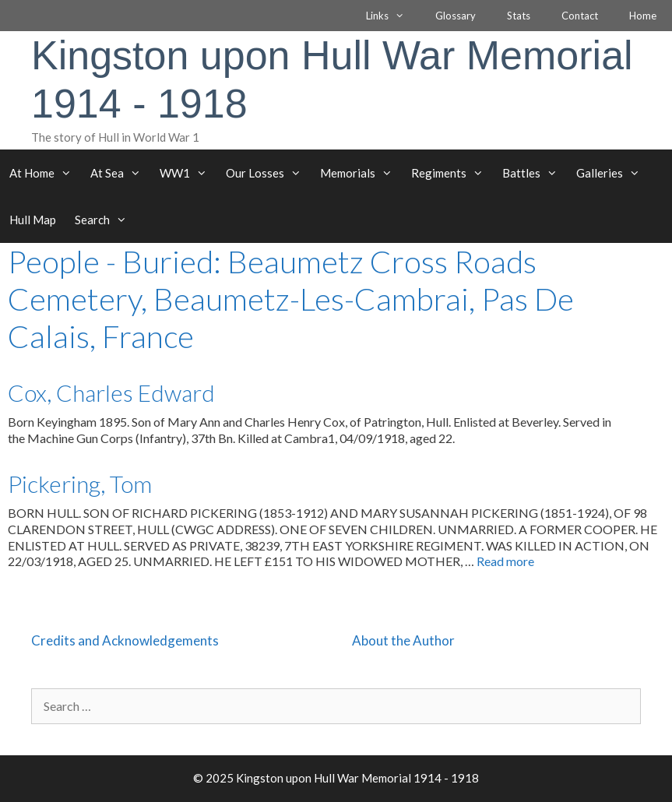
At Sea (120, 173)
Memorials (361, 173)
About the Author (403, 640)
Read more (505, 561)
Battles (535, 173)
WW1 (188, 173)
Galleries (613, 173)
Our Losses (268, 173)
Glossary (456, 16)
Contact (580, 16)
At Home (45, 173)
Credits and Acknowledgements (125, 640)
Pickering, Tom (80, 484)
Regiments (452, 173)
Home (643, 16)
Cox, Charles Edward (111, 392)
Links (393, 16)
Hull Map (33, 220)
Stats (519, 16)
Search (106, 220)
